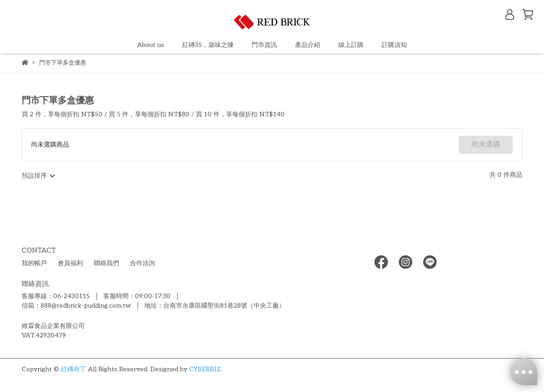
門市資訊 (264, 45)
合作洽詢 (143, 263)
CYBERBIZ (205, 369)
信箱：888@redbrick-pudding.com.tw (76, 306)
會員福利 (70, 263)
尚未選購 (486, 145)
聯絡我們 (106, 263)
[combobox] (38, 176)
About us (151, 45)
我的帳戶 (34, 263)
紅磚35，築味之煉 (208, 45)
